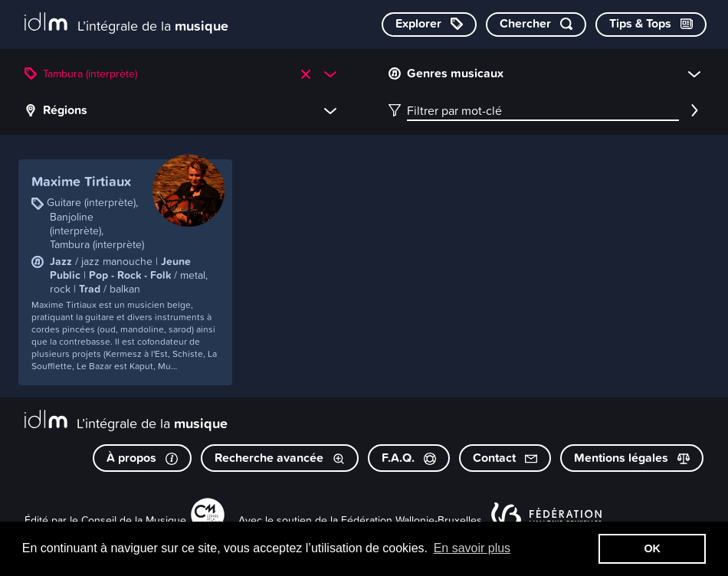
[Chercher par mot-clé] (536, 25)
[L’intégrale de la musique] (126, 23)
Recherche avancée (280, 458)
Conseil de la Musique (134, 520)
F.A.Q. (409, 458)
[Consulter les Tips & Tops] (651, 25)
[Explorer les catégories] (429, 25)
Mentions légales (632, 458)
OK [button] (652, 548)
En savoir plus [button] (472, 548)
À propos (142, 458)
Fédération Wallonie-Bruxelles (412, 520)
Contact (505, 458)
